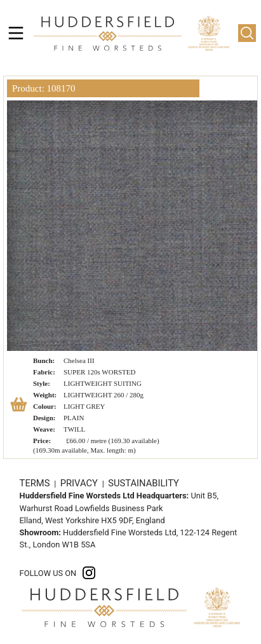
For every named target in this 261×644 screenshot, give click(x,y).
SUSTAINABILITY (144, 483)
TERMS (36, 483)
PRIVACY (80, 483)
